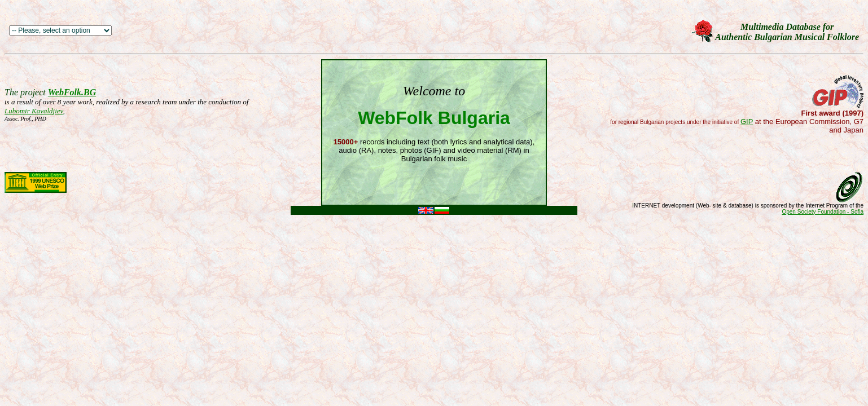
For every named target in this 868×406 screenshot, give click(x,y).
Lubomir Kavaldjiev (34, 111)
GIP (747, 122)
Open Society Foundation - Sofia (823, 212)
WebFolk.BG (72, 92)
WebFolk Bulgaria (434, 118)
